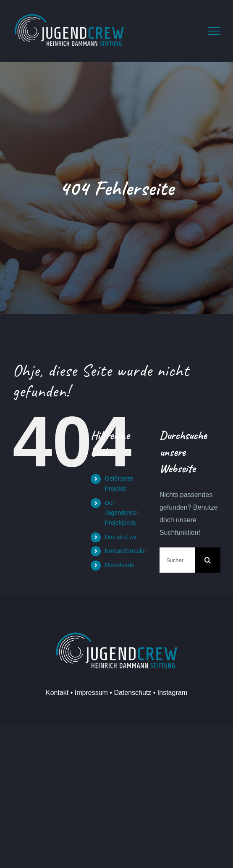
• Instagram (169, 693)
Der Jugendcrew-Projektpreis (122, 513)
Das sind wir (121, 537)
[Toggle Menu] (214, 31)
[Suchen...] (177, 560)
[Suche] (208, 560)
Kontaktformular (126, 551)
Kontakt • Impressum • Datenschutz (98, 693)
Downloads (119, 565)
